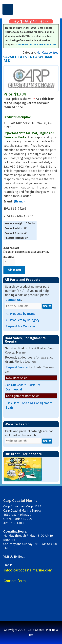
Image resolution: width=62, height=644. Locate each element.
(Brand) (19, 201)
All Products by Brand (21, 314)
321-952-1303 (31, 21)
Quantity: (9, 261)
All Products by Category (22, 320)
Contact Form (15, 581)
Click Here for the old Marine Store (36, 45)
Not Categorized (48, 52)
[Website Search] (23, 441)
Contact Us (13, 300)
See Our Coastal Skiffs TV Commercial (23, 387)
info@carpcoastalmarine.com (28, 570)
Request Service (17, 367)
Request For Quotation (21, 326)
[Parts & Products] (23, 306)
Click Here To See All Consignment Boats (29, 405)
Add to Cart (14, 270)
